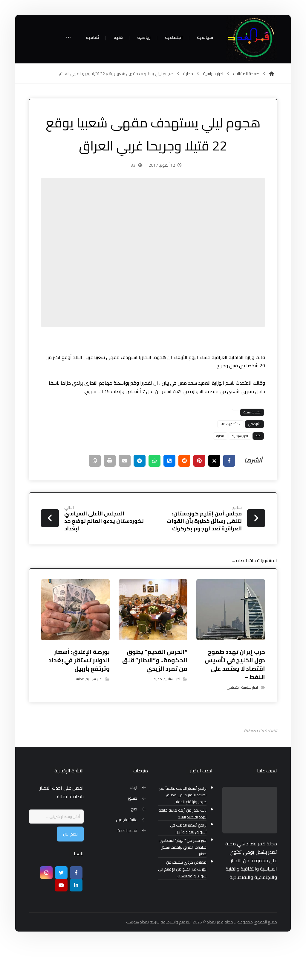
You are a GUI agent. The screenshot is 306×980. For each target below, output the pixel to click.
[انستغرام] (46, 873)
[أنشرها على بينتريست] (199, 461)
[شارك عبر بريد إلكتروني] (125, 461)
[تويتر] (61, 873)
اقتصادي (233, 687)
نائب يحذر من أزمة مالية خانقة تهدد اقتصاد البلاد (182, 814)
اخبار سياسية (240, 436)
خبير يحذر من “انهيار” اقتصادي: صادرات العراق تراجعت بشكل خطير (183, 847)
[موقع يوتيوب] (61, 885)
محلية (220, 436)
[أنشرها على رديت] (184, 461)
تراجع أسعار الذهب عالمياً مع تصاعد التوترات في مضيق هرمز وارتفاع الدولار (183, 795)
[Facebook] (76, 873)
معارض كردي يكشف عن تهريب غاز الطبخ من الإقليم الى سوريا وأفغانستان (182, 869)
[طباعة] (110, 461)
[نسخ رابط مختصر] (95, 461)
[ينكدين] (76, 885)
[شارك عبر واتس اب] (154, 461)
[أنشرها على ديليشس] (169, 461)
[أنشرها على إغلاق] (214, 461)
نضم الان (70, 834)
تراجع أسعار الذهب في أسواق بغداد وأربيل (188, 829)
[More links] (68, 38)
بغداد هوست (137, 922)
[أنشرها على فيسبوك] (229, 461)
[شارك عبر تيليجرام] (140, 461)
